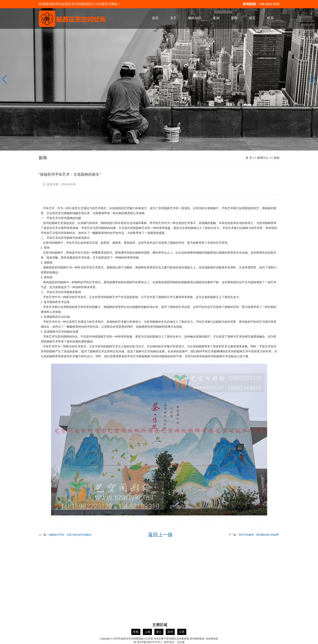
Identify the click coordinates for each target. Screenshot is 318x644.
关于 (173, 18)
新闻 (234, 18)
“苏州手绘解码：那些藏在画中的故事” (259, 535)
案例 (216, 18)
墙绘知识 (195, 18)
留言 (252, 18)
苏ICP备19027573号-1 (150, 642)
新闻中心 (263, 158)
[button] (313, 79)
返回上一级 (160, 535)
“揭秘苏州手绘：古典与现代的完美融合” (70, 535)
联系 (270, 18)
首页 (155, 18)
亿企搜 (181, 642)
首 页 (249, 158)
